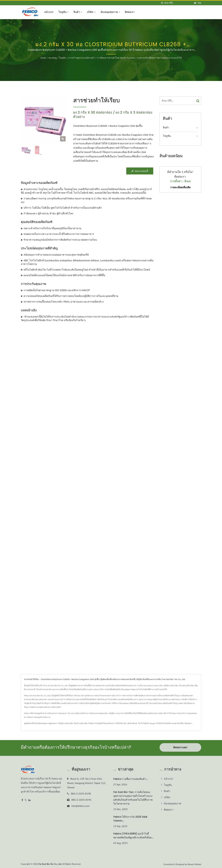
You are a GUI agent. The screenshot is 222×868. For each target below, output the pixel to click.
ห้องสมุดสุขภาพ (110, 12)
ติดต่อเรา (130, 12)
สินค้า (78, 12)
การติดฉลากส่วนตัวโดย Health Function (116, 58)
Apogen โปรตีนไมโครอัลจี (160, 723)
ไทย (199, 3)
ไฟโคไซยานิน (121, 723)
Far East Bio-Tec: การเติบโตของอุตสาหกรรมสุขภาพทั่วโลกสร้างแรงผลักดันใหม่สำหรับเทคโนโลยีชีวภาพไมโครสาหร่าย (133, 797)
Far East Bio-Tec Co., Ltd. (50, 863)
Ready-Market (194, 863)
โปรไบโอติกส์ (143, 723)
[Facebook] (22, 799)
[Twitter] (26, 799)
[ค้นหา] (162, 3)
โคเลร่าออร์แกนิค (81, 723)
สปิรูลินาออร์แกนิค (66, 723)
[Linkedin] (29, 799)
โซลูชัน (64, 12)
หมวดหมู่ (52, 58)
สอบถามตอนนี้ (140, 171)
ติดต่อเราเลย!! (180, 747)
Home (43, 58)
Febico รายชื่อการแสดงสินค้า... (131, 778)
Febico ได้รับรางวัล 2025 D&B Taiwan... (130, 818)
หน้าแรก (49, 12)
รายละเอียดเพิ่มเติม (180, 187)
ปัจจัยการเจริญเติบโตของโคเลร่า (101, 723)
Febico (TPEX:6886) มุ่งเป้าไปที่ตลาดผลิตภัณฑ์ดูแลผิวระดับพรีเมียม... (133, 835)
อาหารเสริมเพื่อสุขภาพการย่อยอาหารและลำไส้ (159, 58)
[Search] (178, 3)
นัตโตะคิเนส (132, 723)
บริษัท (91, 12)
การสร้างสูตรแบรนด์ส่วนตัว (81, 58)
